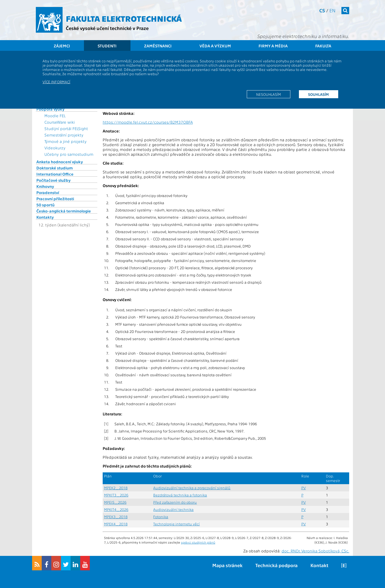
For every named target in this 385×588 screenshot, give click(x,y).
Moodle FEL (55, 116)
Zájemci (62, 46)
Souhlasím (318, 94)
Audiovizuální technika (173, 509)
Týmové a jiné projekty (66, 141)
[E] (344, 565)
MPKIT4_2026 (116, 509)
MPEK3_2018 (116, 517)
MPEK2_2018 (116, 488)
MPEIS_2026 (115, 502)
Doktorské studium (55, 168)
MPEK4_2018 (116, 524)
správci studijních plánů (198, 542)
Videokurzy (55, 148)
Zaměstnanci (158, 46)
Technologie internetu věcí (176, 524)
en (332, 10)
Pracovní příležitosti (55, 199)
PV (304, 488)
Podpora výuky (50, 109)
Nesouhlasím (269, 94)
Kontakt (319, 565)
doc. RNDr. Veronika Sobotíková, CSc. (315, 551)
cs (322, 10)
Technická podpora (276, 565)
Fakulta (323, 46)
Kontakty (45, 217)
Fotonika (161, 517)
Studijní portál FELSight (66, 128)
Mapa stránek (227, 565)
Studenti (107, 46)
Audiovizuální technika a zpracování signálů (192, 488)
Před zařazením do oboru (175, 502)
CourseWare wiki (60, 122)
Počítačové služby (53, 180)
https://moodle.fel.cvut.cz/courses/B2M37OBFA (148, 122)
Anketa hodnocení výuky (60, 162)
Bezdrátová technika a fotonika (180, 495)
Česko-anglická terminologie (64, 211)
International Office (55, 174)
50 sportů (45, 205)
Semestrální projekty (64, 135)
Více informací (56, 82)
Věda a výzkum (215, 46)
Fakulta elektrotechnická (124, 18)
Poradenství (48, 192)
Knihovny (45, 186)
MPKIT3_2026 (116, 495)
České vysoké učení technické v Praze (107, 28)
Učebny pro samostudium (69, 154)
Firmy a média (273, 46)
